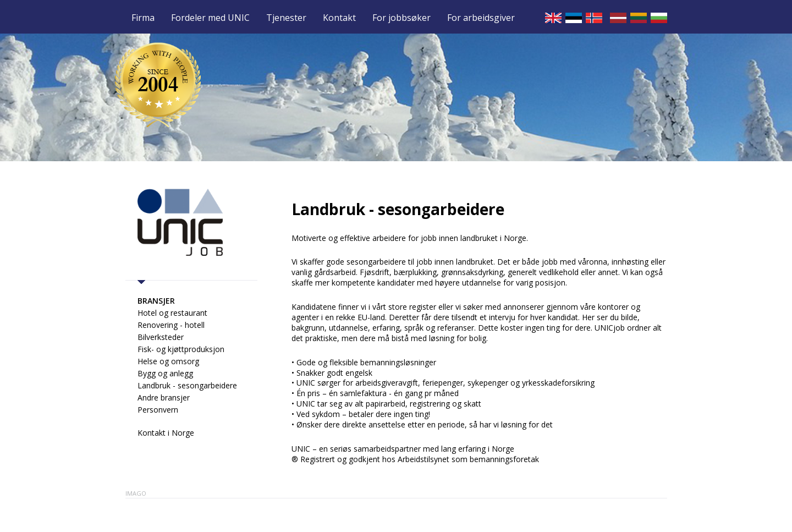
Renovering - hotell (171, 325)
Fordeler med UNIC (210, 18)
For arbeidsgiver (481, 18)
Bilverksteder (161, 337)
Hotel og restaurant (172, 313)
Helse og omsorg (168, 361)
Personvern (158, 410)
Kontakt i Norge (166, 433)
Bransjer (156, 301)
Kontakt (339, 18)
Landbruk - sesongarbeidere (187, 385)
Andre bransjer (164, 397)
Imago (136, 493)
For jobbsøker (402, 18)
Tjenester (286, 18)
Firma (143, 18)
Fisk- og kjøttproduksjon (181, 349)
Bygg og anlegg (165, 373)
